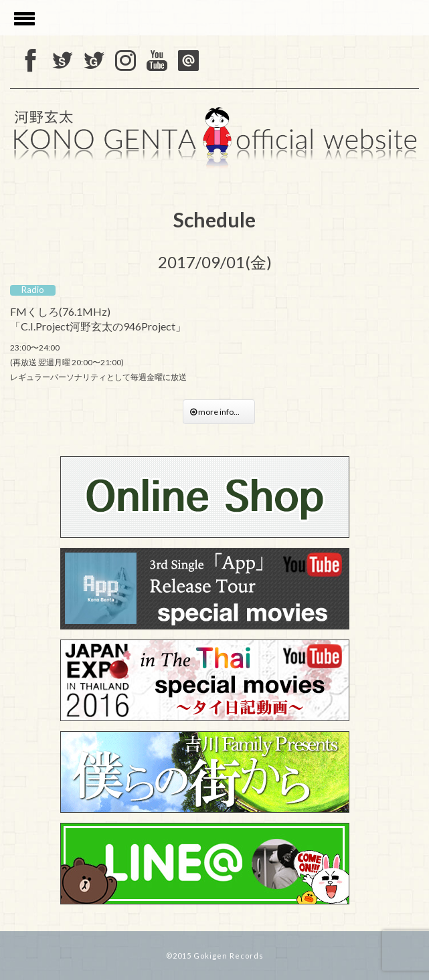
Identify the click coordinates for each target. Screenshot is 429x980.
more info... (219, 412)
